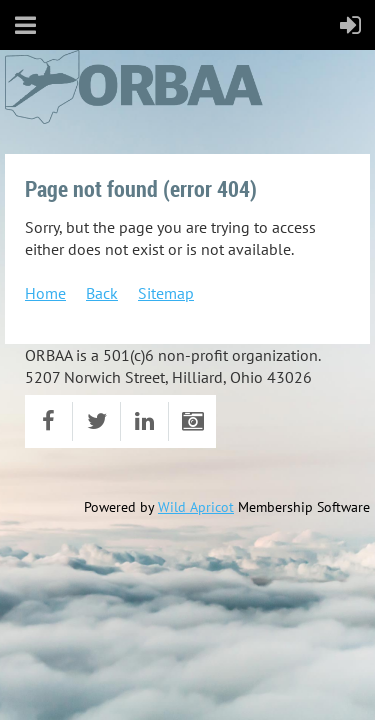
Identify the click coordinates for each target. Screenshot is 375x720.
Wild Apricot (196, 507)
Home (45, 293)
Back (102, 293)
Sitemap (166, 293)
